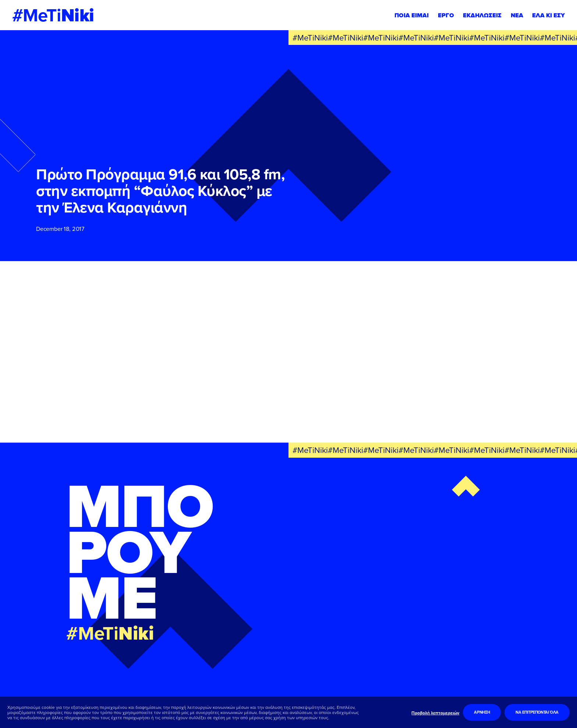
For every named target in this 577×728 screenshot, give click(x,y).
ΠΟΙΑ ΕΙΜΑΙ (412, 15)
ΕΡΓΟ (446, 15)
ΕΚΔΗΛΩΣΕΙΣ (482, 15)
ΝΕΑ (517, 15)
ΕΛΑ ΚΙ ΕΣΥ (548, 15)
